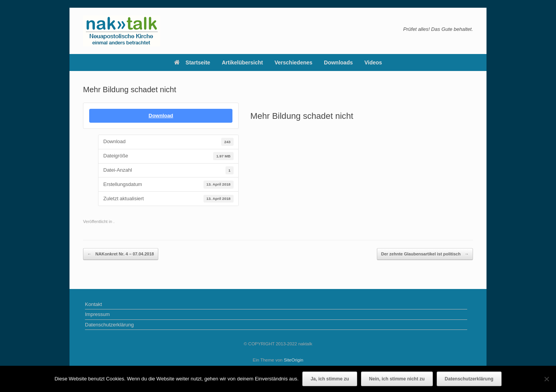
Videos (373, 63)
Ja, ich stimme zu (330, 379)
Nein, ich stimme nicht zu (397, 379)
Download (161, 116)
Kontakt (93, 304)
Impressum (97, 314)
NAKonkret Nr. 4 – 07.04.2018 (121, 254)
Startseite (192, 63)
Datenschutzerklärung (109, 325)
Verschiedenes (293, 63)
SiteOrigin (294, 360)
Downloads (338, 63)
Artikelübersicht (242, 63)
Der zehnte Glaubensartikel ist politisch (425, 254)
